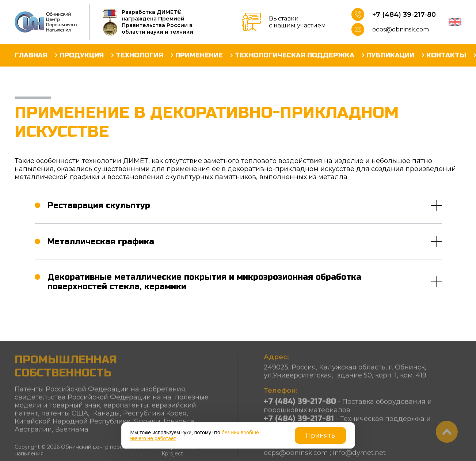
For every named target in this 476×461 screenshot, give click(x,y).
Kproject (172, 456)
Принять (320, 435)
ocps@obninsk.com (401, 29)
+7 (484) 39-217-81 (299, 421)
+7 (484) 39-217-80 (404, 15)
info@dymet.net (359, 455)
